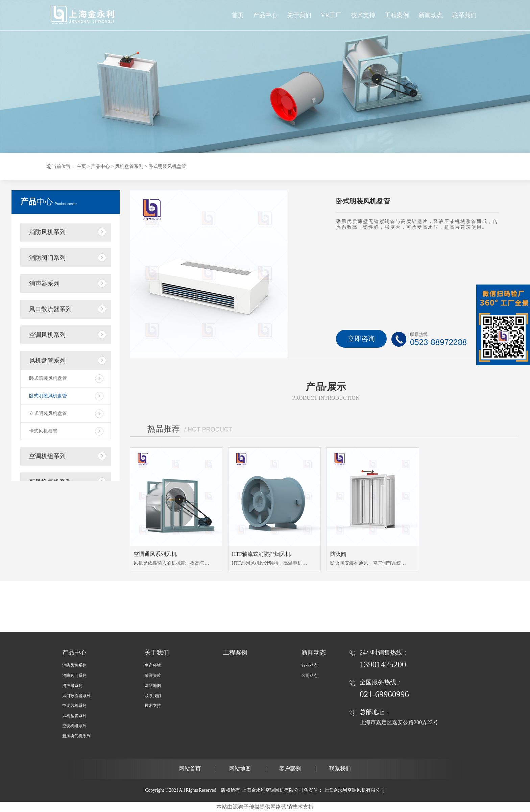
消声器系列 (44, 284)
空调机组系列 (47, 456)
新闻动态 (314, 653)
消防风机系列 (47, 232)
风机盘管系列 (129, 166)
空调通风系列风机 (155, 554)
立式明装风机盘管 (48, 413)
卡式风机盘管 (43, 431)
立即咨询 (361, 339)
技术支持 (153, 706)
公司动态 (310, 675)
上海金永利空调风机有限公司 (354, 790)
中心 (49, 202)
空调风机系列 (47, 335)
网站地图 (153, 686)
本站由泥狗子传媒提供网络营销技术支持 (265, 807)
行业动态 (310, 665)
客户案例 (290, 769)
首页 (238, 15)
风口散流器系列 (50, 309)
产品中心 (265, 15)
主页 (81, 166)
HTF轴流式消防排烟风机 (261, 554)
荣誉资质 (153, 675)
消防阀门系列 (47, 258)
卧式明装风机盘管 (167, 166)
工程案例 (235, 653)
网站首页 (190, 769)
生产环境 (153, 665)
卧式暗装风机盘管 (48, 378)
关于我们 (157, 653)
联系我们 (153, 696)
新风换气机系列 (76, 736)
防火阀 (338, 554)
